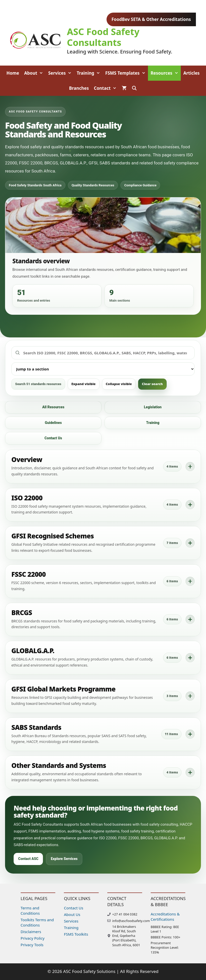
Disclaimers (31, 932)
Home (13, 73)
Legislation (153, 407)
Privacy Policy (33, 938)
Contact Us (53, 438)
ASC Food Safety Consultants (103, 37)
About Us (72, 914)
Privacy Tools (32, 945)
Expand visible (84, 384)
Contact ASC (28, 859)
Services (61, 73)
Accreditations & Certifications (165, 917)
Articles (191, 73)
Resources (166, 73)
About (35, 73)
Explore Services (64, 859)
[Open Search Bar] (134, 88)
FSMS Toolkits (76, 934)
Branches (79, 88)
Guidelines (53, 423)
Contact (107, 88)
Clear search (152, 384)
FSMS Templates (127, 73)
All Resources (53, 407)
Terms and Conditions (30, 911)
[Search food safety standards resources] (103, 353)
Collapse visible (119, 384)
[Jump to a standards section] (103, 369)
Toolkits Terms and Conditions (37, 922)
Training (90, 73)
